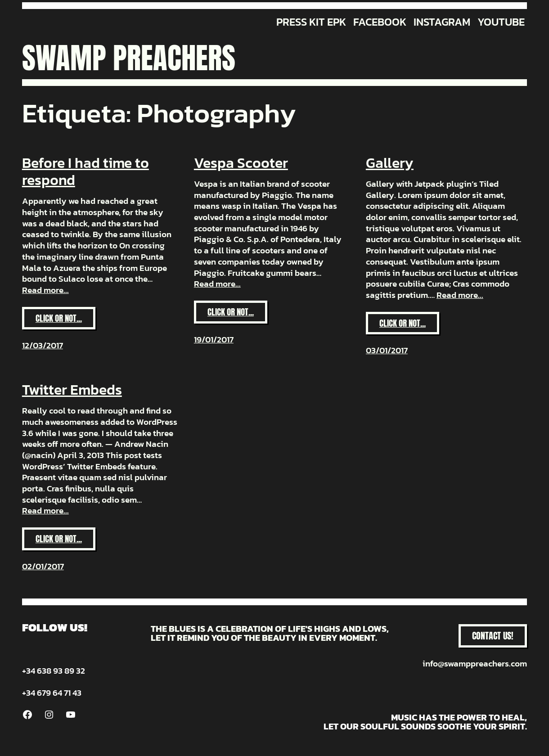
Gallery (390, 163)
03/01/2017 (387, 350)
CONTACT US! (493, 636)
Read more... (45, 290)
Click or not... (65, 321)
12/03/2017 (43, 345)
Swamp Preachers (129, 58)
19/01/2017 (214, 340)
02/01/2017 (43, 566)
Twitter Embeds (72, 390)
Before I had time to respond (85, 172)
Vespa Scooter (241, 163)
